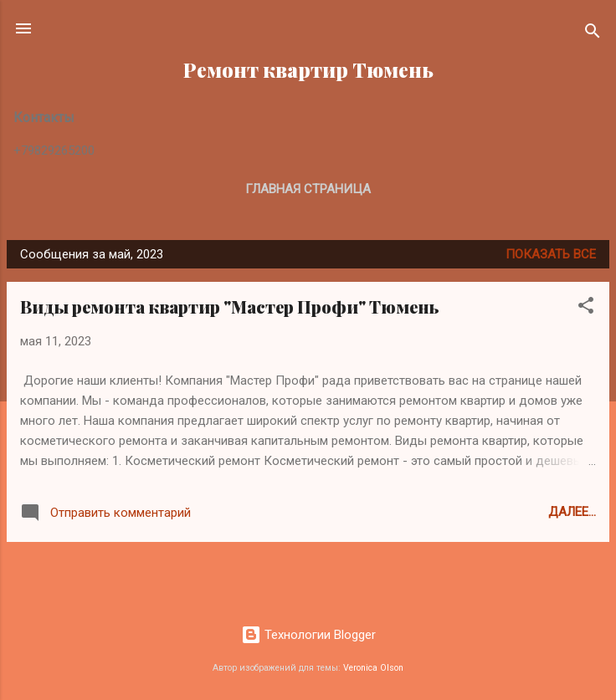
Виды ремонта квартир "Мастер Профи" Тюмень (230, 307)
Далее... (572, 512)
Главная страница (308, 189)
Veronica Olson (373, 668)
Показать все (551, 254)
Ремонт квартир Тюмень (308, 70)
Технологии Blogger (308, 635)
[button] (586, 308)
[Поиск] (593, 34)
